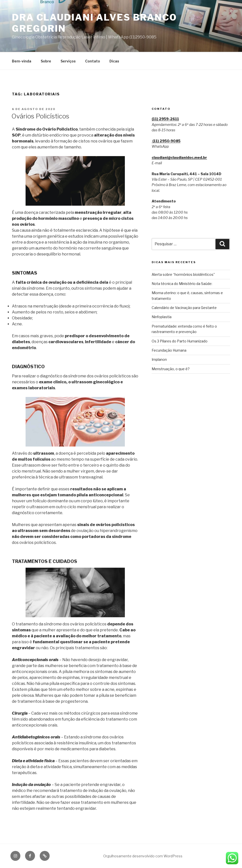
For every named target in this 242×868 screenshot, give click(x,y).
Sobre (46, 61)
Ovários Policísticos (40, 116)
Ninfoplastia (162, 317)
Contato (93, 61)
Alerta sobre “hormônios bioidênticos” (183, 274)
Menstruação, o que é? (171, 369)
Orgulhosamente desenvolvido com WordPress (143, 856)
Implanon (159, 359)
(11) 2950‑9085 (166, 141)
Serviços (68, 61)
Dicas (114, 61)
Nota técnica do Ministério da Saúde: (182, 284)
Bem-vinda (22, 61)
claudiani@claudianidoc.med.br (179, 157)
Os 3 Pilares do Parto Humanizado (180, 341)
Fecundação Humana (169, 350)
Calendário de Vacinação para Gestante (184, 308)
